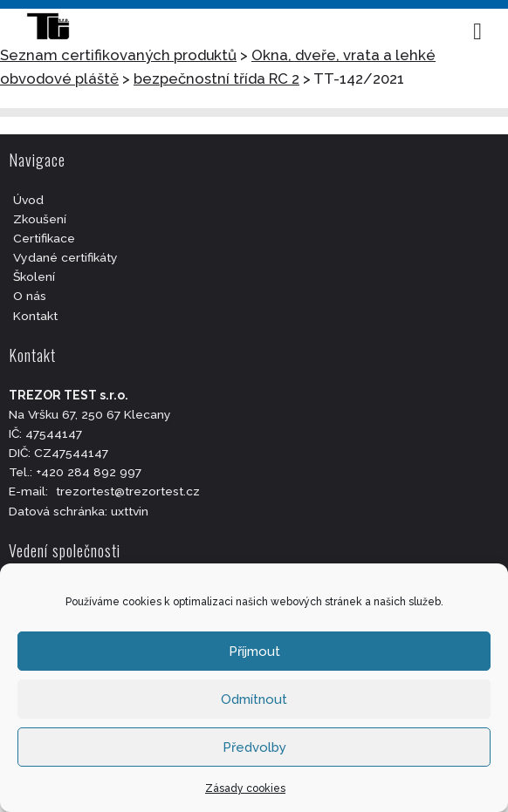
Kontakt (35, 316)
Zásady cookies (245, 788)
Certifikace (44, 238)
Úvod (28, 200)
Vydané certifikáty (65, 257)
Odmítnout (254, 699)
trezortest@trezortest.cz (128, 491)
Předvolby (254, 747)
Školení (34, 276)
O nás (30, 296)
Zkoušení (40, 219)
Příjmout (254, 652)
